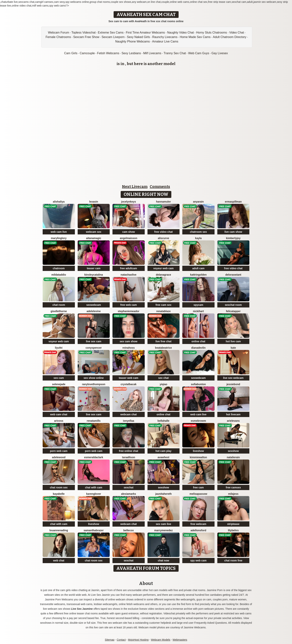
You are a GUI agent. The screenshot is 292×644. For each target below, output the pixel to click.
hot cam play (164, 451)
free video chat (163, 232)
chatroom (59, 268)
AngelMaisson (129, 238)
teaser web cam (128, 378)
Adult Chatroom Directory (230, 37)
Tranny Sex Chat (175, 53)
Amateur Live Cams (165, 41)
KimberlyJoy (233, 238)
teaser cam (94, 268)
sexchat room (233, 305)
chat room (59, 305)
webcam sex (94, 232)
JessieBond (233, 384)
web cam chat (59, 414)
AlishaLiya (59, 202)
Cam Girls (71, 53)
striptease (233, 524)
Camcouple (87, 53)
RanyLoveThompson (94, 384)
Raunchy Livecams (165, 37)
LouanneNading (59, 530)
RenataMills (94, 421)
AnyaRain (198, 202)
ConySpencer (94, 348)
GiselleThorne (59, 311)
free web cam (129, 305)
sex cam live (163, 524)
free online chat (129, 451)
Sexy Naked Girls (138, 37)
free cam (198, 487)
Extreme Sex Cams (111, 33)
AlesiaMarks (128, 494)
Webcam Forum (59, 33)
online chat (198, 341)
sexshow (233, 451)
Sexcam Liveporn (113, 37)
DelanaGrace (164, 275)
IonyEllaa (128, 421)
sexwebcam (94, 305)
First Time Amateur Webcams (145, 33)
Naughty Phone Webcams (133, 41)
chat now (163, 561)
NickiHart (198, 311)
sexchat (128, 487)
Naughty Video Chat (181, 33)
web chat (59, 561)
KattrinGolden (198, 275)
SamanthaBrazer (94, 530)
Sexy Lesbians (131, 53)
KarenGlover (94, 494)
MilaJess (233, 494)
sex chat (164, 378)
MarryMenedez (163, 530)
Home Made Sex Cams (195, 37)
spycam (198, 305)
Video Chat (237, 33)
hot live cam (233, 341)
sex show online (94, 378)
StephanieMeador (128, 311)
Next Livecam (135, 187)
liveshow (198, 451)
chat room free (233, 561)
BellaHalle (164, 421)
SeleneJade (59, 384)
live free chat (164, 341)
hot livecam (233, 414)
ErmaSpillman (233, 202)
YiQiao (164, 384)
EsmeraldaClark (94, 457)
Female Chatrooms (58, 37)
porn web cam (59, 451)
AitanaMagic (94, 238)
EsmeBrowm (198, 421)
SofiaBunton (198, 384)
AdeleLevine (94, 311)
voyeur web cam (163, 268)
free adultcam (129, 268)
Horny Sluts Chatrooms (211, 33)
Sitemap (110, 640)
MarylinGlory (59, 238)
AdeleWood (59, 457)
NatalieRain (233, 457)
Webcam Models (161, 640)
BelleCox (128, 530)
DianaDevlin (198, 348)
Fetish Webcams (108, 53)
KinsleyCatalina (94, 275)
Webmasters (180, 640)
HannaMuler (163, 202)
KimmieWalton (198, 457)
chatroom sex (198, 232)
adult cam (198, 268)
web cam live (59, 232)
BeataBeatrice (164, 348)
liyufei (59, 348)
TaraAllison (128, 457)
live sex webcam (233, 378)
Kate (233, 348)
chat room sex (59, 487)
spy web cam (198, 561)
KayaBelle (59, 494)
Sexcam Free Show (86, 37)
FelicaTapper (233, 311)
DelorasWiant (233, 275)
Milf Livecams (152, 53)
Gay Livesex (220, 53)
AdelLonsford (198, 530)
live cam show (233, 232)
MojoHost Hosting (138, 640)
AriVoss (59, 421)
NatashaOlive (129, 275)
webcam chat (128, 414)
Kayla (198, 238)
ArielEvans (233, 421)
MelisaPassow (198, 494)
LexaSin (94, 202)
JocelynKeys (129, 202)
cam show (128, 232)
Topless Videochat (84, 33)
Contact (121, 640)
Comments (160, 187)
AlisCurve (163, 238)
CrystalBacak (129, 384)
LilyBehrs (233, 530)
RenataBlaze (163, 311)
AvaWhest (163, 457)
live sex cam (94, 341)
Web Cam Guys (199, 53)
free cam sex (163, 305)
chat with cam (94, 487)
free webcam (198, 524)
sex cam (59, 378)
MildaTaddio (59, 275)
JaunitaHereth (164, 494)
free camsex (233, 487)
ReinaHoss (128, 348)
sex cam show (129, 341)
